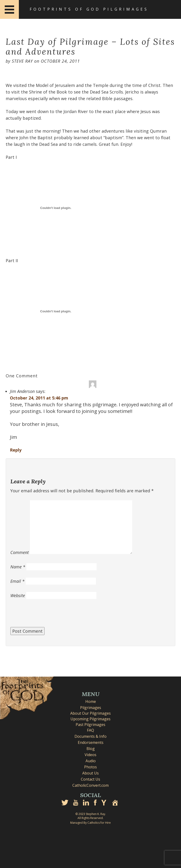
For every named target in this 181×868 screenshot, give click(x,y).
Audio (91, 761)
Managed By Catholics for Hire (90, 823)
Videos (90, 755)
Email (17, 581)
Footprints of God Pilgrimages (89, 9)
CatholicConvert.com (90, 785)
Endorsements (91, 742)
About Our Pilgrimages (90, 713)
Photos (90, 767)
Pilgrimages (91, 708)
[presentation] (46, 615)
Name (18, 567)
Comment (20, 552)
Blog (91, 749)
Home (91, 701)
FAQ (90, 730)
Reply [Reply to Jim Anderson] (16, 450)
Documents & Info (90, 736)
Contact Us (90, 779)
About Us (90, 773)
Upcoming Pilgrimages (90, 719)
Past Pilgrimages (90, 725)
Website (18, 595)
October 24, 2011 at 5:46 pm (39, 398)
